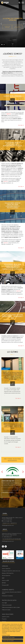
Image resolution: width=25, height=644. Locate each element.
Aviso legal (4, 603)
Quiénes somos (6, 617)
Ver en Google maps (7, 521)
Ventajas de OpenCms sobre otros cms (11, 571)
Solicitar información (17, 27)
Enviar (20, 489)
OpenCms (6, 181)
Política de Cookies (6, 610)
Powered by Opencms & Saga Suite (16, 640)
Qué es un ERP (5, 580)
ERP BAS (4, 583)
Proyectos (4, 619)
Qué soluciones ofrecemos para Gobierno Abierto (12, 593)
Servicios (4, 621)
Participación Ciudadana (7, 596)
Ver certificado (20, 555)
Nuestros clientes (6, 624)
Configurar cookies (19, 638)
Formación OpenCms (7, 27)
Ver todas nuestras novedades (12, 460)
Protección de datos (9, 600)
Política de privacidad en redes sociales (11, 607)
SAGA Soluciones (8, 614)
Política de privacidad (7, 605)
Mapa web (11, 638)
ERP (3, 578)
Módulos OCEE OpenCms (8, 573)
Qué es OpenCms (6, 568)
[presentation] (11, 503)
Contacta (4, 626)
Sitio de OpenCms (6, 575)
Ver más (21, 125)
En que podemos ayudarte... (7, 492)
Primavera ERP (5, 585)
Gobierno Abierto (8, 590)
